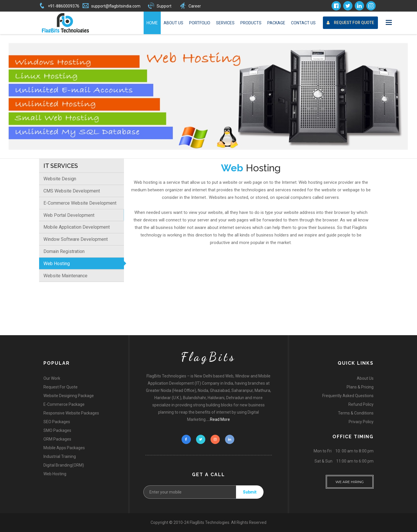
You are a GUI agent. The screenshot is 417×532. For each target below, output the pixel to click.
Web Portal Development (69, 215)
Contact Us (303, 23)
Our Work (52, 378)
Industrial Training (60, 456)
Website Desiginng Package (69, 396)
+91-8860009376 (64, 6)
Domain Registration (64, 251)
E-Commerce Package (64, 404)
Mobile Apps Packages (64, 448)
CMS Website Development (72, 191)
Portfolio (200, 23)
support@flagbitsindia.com (116, 6)
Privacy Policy (361, 422)
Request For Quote (350, 23)
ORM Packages (57, 439)
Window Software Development (76, 239)
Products (251, 23)
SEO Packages (57, 422)
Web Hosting (57, 264)
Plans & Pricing (360, 387)
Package (276, 23)
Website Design (60, 179)
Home (152, 23)
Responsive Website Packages (71, 413)
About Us (173, 23)
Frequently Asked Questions (348, 396)
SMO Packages (57, 430)
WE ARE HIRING (350, 479)
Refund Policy (361, 404)
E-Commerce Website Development (80, 203)
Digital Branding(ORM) (64, 465)
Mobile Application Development (77, 227)
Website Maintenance (65, 276)
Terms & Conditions (356, 413)
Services (225, 23)
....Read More (218, 419)
